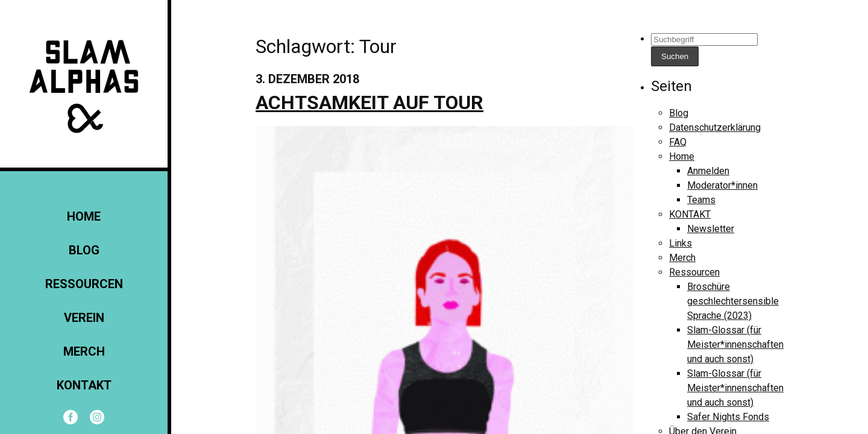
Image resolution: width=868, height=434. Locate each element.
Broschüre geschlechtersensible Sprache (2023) (733, 301)
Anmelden (708, 171)
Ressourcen (84, 284)
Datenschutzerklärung (715, 127)
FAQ (678, 142)
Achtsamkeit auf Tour (370, 102)
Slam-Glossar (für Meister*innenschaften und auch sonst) (735, 344)
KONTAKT (84, 385)
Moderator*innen (722, 185)
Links (681, 243)
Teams (701, 200)
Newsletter (711, 229)
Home (84, 216)
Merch (84, 351)
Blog (84, 250)
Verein (84, 318)
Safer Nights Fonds (728, 417)
